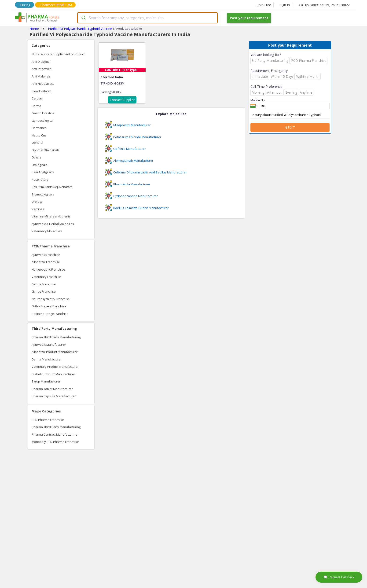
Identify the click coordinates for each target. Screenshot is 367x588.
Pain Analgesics (43, 172)
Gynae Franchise (44, 291)
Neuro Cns (39, 135)
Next (290, 127)
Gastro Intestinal (43, 113)
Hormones (39, 128)
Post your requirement (249, 18)
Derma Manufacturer (47, 359)
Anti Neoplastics (43, 84)
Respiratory (40, 180)
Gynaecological (42, 121)
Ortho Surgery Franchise (49, 306)
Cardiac (37, 98)
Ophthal (37, 143)
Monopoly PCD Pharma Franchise (55, 442)
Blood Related (42, 91)
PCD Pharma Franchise (48, 420)
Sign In (285, 5)
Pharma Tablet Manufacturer (52, 389)
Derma (36, 106)
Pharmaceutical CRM (56, 5)
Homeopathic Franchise (48, 269)
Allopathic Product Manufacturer (55, 352)
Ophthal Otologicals (46, 150)
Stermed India (112, 77)
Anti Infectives (42, 69)
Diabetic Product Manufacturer (53, 374)
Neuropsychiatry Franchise (51, 299)
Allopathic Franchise (46, 262)
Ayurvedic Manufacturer (49, 345)
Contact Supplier (122, 100)
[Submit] (83, 18)
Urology (37, 202)
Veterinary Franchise (46, 277)
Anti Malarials (41, 76)
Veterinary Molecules (47, 231)
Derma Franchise (44, 284)
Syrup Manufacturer (46, 381)
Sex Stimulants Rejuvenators (52, 187)
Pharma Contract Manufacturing (54, 434)
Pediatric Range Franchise (50, 314)
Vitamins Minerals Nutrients (51, 216)
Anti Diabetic (40, 62)
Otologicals (39, 165)
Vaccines (38, 209)
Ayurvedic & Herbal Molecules (53, 224)
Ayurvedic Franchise (46, 255)
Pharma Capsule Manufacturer (54, 396)
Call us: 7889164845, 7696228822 (324, 5)
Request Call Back (339, 577)
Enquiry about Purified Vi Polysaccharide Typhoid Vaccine (290, 115)
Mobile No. (258, 100)
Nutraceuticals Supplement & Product (58, 54)
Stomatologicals (43, 194)
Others (37, 157)
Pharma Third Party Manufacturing (56, 337)
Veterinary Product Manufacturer (55, 367)
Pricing (25, 5)
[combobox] (147, 18)
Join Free (263, 5)
